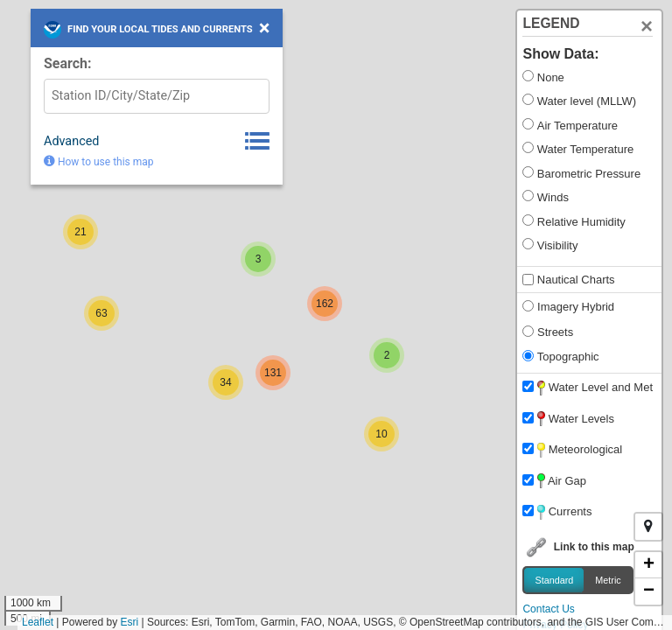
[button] (381, 434)
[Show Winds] (528, 196)
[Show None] (528, 76)
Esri (130, 622)
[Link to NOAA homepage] (52, 30)
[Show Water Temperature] (528, 147)
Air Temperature (577, 126)
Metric (608, 579)
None (551, 77)
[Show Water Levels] (528, 99)
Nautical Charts (576, 280)
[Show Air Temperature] (528, 124)
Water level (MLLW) (587, 101)
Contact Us (548, 609)
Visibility (558, 245)
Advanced (71, 141)
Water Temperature (585, 149)
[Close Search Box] (265, 28)
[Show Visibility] (528, 244)
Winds (553, 197)
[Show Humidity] (528, 220)
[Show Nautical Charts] (528, 280)
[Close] (647, 26)
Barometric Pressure (589, 174)
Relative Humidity (581, 222)
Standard (554, 579)
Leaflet (38, 622)
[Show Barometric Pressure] (528, 172)
